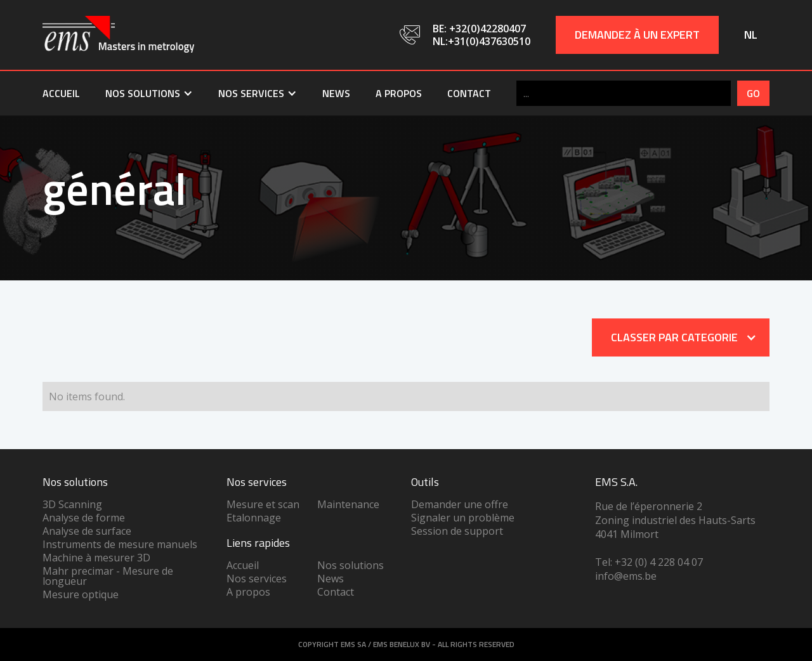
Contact (469, 93)
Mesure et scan (263, 504)
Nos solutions (350, 565)
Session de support (457, 531)
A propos (399, 93)
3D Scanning (72, 504)
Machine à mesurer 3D (96, 558)
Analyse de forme (84, 518)
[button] (149, 93)
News (336, 93)
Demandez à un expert (637, 35)
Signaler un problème (463, 518)
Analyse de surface (87, 531)
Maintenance (348, 504)
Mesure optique (81, 594)
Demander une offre (460, 504)
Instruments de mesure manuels (120, 544)
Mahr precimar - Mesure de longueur (108, 576)
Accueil (61, 93)
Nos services (257, 579)
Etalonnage (254, 518)
